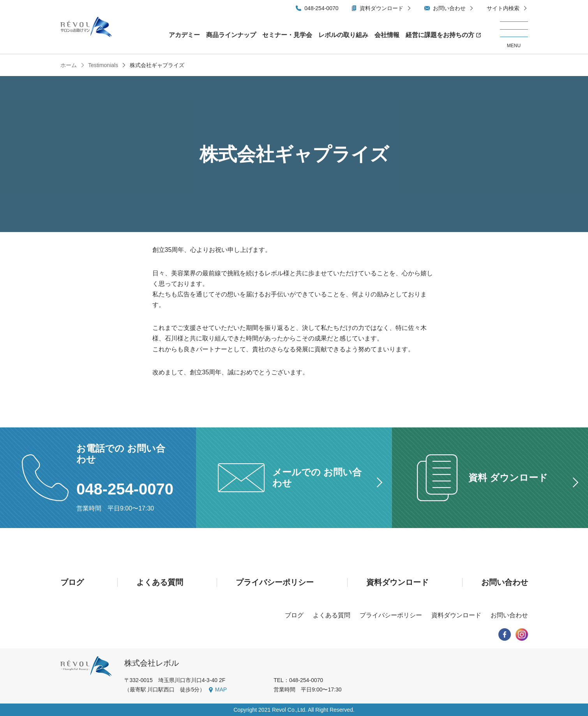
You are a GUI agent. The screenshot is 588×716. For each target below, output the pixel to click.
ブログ (72, 582)
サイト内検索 (503, 8)
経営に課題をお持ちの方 (440, 35)
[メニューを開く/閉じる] (514, 35)
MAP (221, 689)
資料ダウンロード (381, 8)
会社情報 (387, 35)
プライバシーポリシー (275, 582)
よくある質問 (160, 582)
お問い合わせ (449, 8)
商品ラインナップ (231, 35)
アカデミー (184, 35)
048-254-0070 (321, 8)
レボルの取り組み (343, 35)
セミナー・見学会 (287, 35)
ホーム (69, 65)
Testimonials (103, 65)
